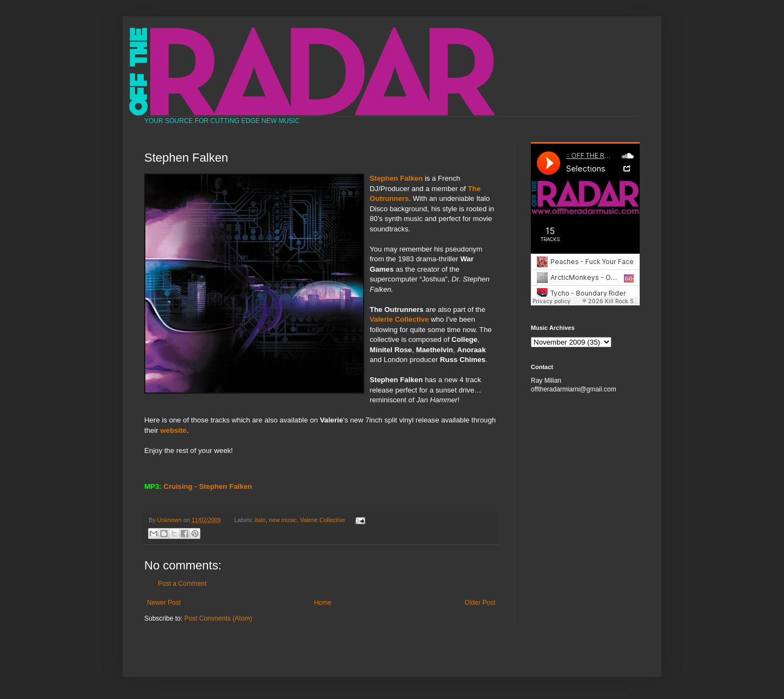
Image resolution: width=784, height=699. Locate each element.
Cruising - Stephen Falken (208, 486)
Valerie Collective (323, 520)
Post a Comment (182, 584)
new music (283, 520)
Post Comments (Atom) (218, 618)
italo (260, 520)
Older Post (480, 603)
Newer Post (164, 603)
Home (323, 603)
